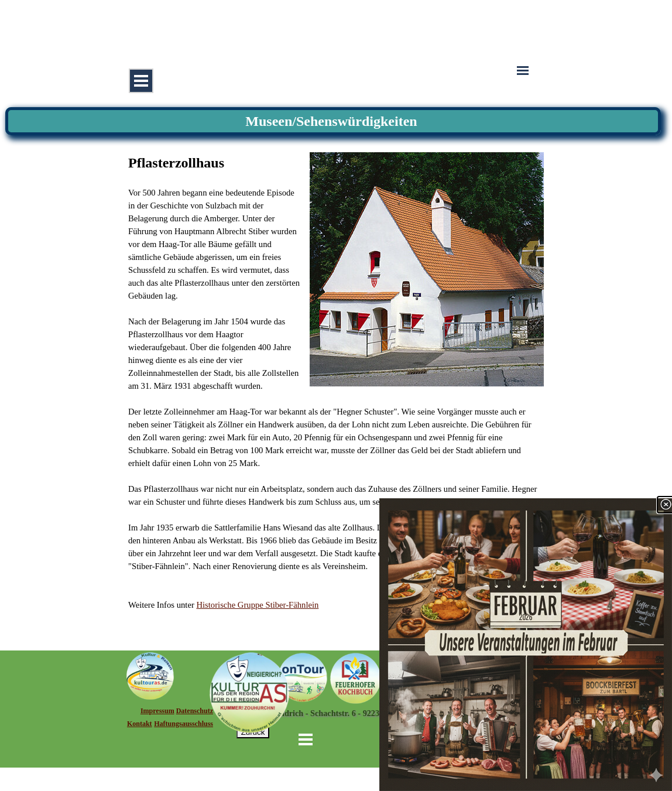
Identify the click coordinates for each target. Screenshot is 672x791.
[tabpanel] (336, 382)
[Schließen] (666, 505)
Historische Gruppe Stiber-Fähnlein (257, 605)
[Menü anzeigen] (141, 81)
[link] (526, 645)
